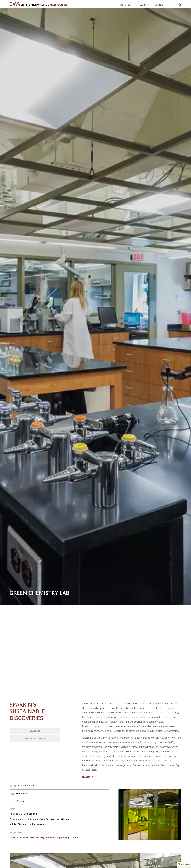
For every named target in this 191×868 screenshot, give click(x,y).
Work (143, 5)
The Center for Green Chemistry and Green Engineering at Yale (44, 838)
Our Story (126, 5)
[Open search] (180, 5)
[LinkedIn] (172, 5)
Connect (160, 5)
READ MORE (87, 777)
